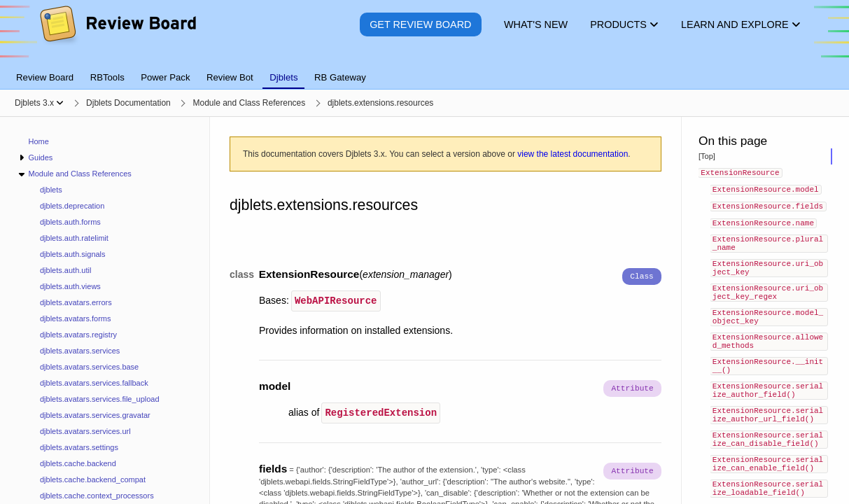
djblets (51, 190)
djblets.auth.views (70, 286)
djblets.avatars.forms (75, 318)
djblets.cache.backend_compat (93, 479)
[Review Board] (117, 35)
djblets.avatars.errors (76, 302)
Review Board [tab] (45, 77)
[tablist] (424, 69)
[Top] (707, 156)
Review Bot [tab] (230, 77)
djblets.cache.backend (78, 463)
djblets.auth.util (65, 270)
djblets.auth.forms (70, 222)
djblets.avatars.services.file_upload (100, 399)
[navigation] (105, 310)
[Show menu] (60, 103)
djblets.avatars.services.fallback (94, 383)
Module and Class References (79, 174)
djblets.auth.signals (73, 254)
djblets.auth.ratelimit (74, 238)
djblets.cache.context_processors (97, 496)
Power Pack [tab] (165, 77)
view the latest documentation (573, 154)
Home (39, 141)
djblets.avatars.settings (79, 447)
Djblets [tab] (283, 77)
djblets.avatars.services (80, 351)
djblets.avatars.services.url (85, 431)
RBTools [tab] (107, 77)
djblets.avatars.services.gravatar (95, 415)
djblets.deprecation (72, 206)
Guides (40, 157)
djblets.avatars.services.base (89, 367)
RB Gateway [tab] (340, 77)
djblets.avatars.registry (78, 335)
